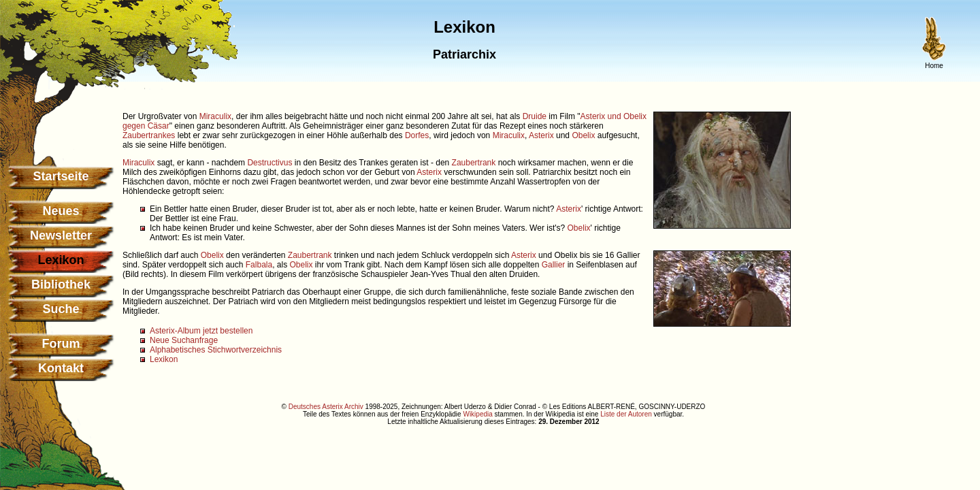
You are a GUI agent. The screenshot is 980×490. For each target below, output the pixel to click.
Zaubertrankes (149, 135)
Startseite (61, 176)
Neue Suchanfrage (184, 340)
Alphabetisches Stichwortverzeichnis (216, 350)
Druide (535, 116)
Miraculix (215, 116)
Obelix (583, 135)
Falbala (259, 265)
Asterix (541, 135)
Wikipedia (477, 414)
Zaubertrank (474, 163)
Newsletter (61, 235)
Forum (61, 344)
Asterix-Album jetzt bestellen (201, 331)
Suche (61, 309)
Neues (61, 211)
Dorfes (417, 135)
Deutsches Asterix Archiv (326, 407)
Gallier (554, 265)
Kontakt (61, 368)
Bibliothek (61, 284)
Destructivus (269, 163)
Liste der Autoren (626, 414)
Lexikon (164, 359)
